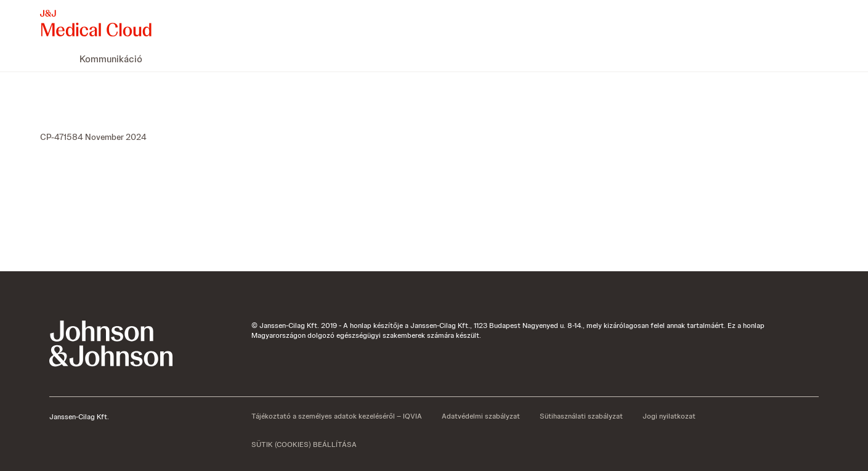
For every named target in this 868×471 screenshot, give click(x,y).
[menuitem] (45, 59)
